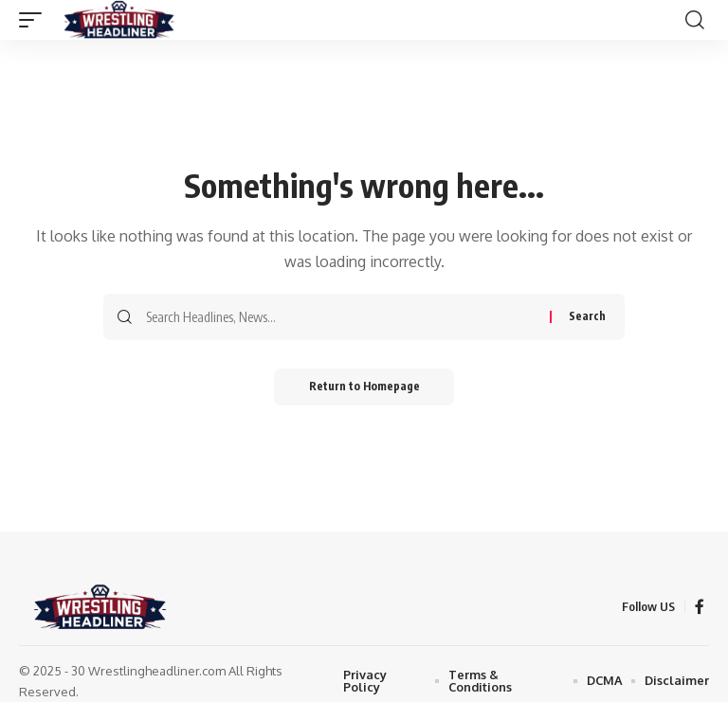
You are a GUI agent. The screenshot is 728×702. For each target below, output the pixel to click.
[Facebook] (700, 607)
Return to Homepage (364, 387)
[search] (695, 20)
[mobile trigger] (35, 20)
